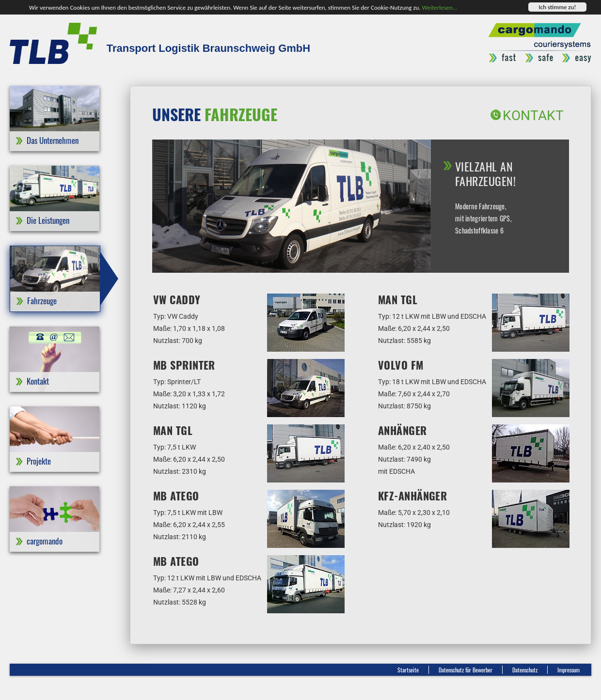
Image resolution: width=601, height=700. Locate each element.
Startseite (408, 670)
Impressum (569, 670)
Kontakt (533, 116)
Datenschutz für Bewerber (466, 670)
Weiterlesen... (440, 7)
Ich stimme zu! (557, 7)
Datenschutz (525, 670)
